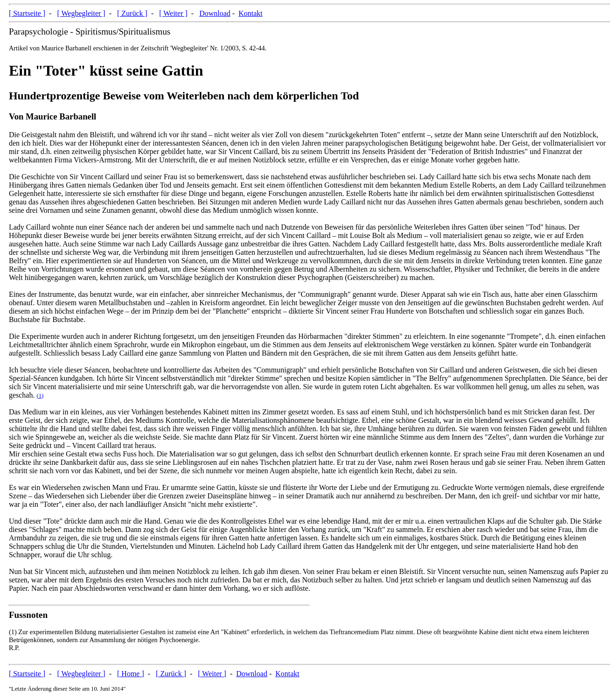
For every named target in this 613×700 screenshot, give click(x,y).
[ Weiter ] (173, 13)
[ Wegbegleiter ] (81, 13)
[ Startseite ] (27, 13)
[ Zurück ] (132, 13)
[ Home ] (131, 674)
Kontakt (251, 13)
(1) (40, 396)
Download (215, 13)
